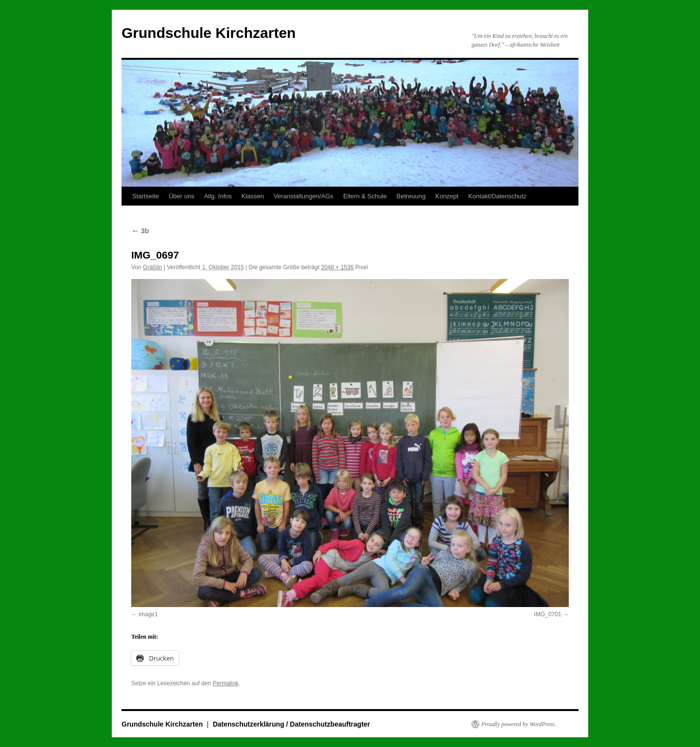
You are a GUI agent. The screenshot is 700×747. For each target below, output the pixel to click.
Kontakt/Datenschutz (497, 196)
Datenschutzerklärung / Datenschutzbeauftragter (292, 724)
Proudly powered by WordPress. (519, 724)
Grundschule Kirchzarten (209, 33)
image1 (148, 614)
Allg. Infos (218, 196)
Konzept (447, 196)
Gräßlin (152, 267)
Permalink (225, 683)
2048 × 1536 (337, 267)
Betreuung (411, 196)
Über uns (182, 196)
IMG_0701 (548, 614)
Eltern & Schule (365, 196)
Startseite (146, 196)
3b (140, 231)
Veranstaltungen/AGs (304, 196)
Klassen (253, 196)
